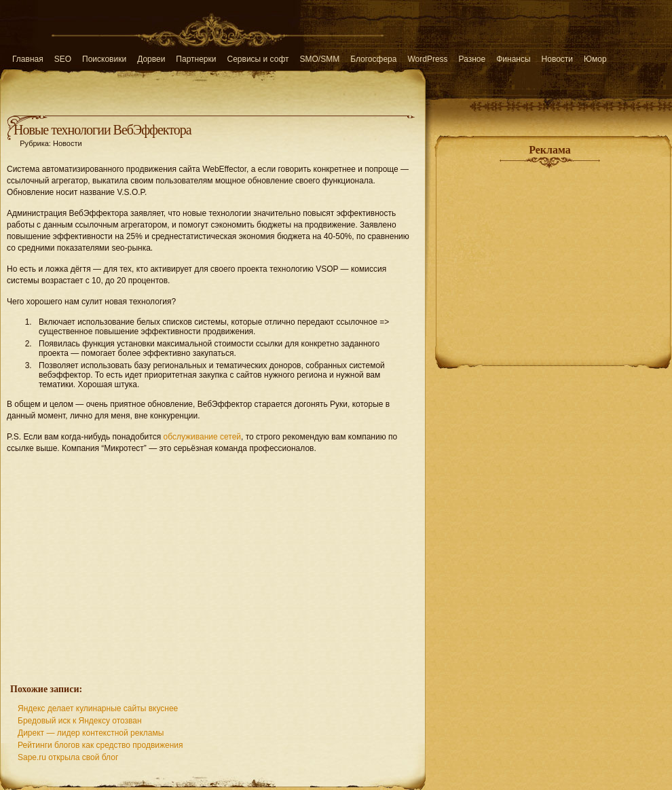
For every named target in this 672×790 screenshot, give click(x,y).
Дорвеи (151, 59)
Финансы (513, 59)
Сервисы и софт (258, 59)
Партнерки (196, 59)
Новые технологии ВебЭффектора (102, 130)
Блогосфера (373, 59)
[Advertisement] (213, 561)
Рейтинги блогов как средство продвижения (100, 745)
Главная (28, 59)
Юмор (595, 59)
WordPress (427, 59)
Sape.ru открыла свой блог (68, 757)
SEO (63, 59)
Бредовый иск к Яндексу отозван (80, 721)
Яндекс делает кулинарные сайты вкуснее (98, 708)
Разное (472, 59)
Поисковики (104, 59)
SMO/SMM (320, 59)
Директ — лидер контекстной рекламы (91, 733)
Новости (557, 59)
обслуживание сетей (202, 437)
